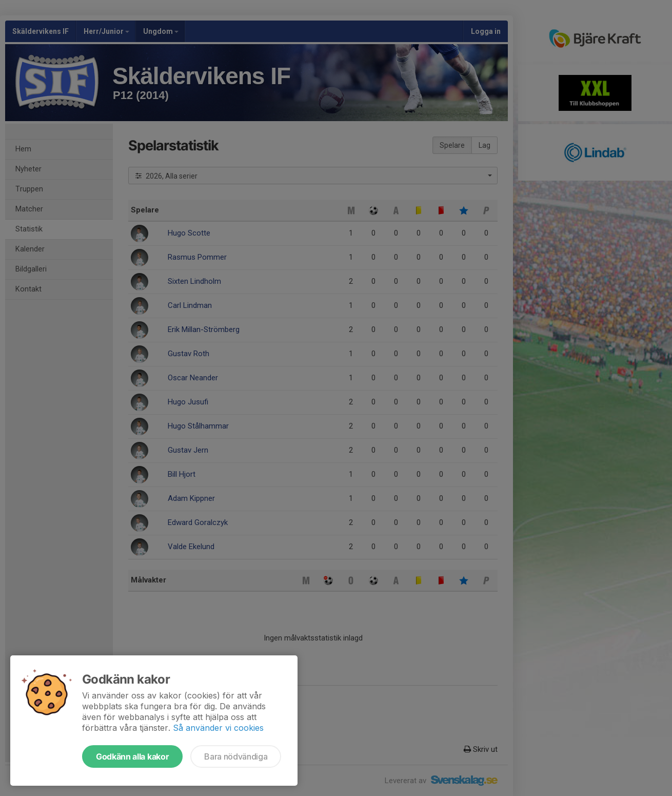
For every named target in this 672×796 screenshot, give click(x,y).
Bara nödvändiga (236, 756)
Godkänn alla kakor (132, 756)
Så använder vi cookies (218, 728)
